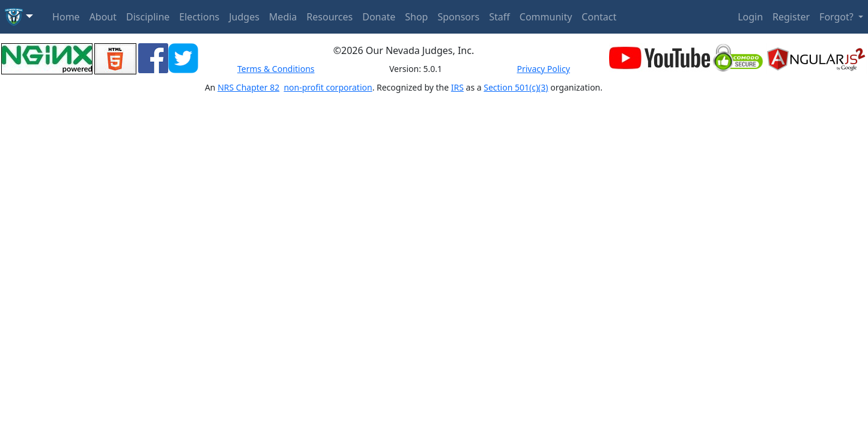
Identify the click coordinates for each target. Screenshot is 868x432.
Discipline (148, 17)
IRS (457, 87)
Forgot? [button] (838, 17)
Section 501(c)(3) (516, 87)
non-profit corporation (328, 87)
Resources (329, 17)
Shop (416, 17)
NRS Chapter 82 (248, 87)
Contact (599, 17)
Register (791, 17)
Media (283, 17)
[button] (19, 17)
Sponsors (458, 17)
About (103, 17)
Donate (379, 17)
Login (750, 17)
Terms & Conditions (276, 69)
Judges (244, 17)
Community (546, 17)
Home (66, 17)
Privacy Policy (543, 69)
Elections (199, 17)
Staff (499, 17)
